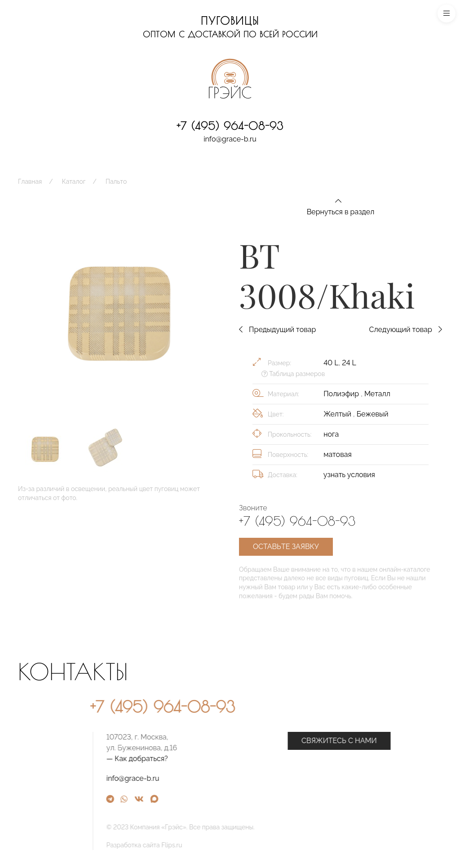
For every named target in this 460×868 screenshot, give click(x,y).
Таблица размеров (293, 374)
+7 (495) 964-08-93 (230, 126)
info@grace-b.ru (230, 139)
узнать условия (349, 475)
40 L (331, 363)
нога (331, 434)
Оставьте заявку (286, 547)
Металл (377, 394)
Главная (30, 182)
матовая (338, 454)
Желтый (338, 414)
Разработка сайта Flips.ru (228, 845)
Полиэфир (342, 394)
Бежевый (373, 414)
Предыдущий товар (277, 330)
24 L (349, 363)
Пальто (116, 182)
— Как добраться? (221, 759)
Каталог (74, 182)
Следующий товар (405, 330)
